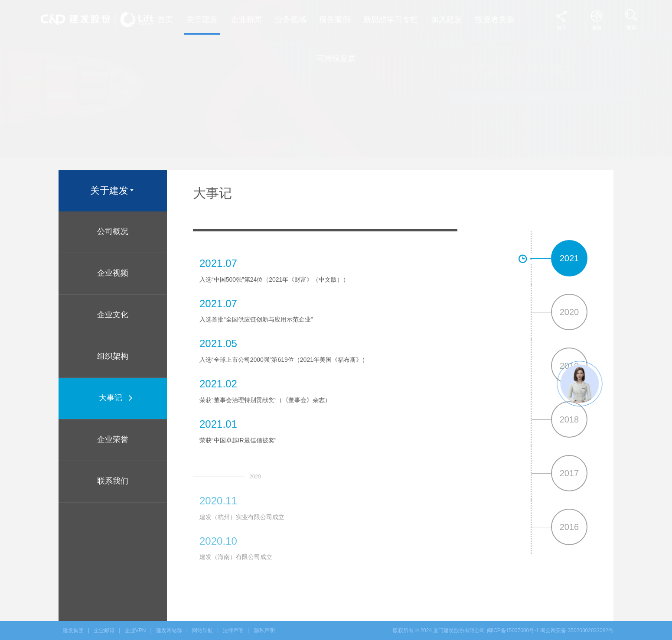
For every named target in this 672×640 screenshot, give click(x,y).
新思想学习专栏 (391, 19)
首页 (165, 19)
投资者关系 (495, 19)
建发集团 (73, 630)
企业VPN (135, 630)
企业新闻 (246, 19)
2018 (569, 419)
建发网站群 (169, 630)
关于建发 (202, 19)
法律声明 (233, 630)
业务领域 (290, 19)
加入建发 (447, 19)
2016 (569, 527)
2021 (569, 258)
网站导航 (202, 630)
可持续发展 (336, 58)
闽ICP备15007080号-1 (513, 630)
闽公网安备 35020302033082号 (577, 630)
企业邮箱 (104, 630)
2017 (569, 473)
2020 (569, 312)
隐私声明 (264, 630)
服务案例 (335, 19)
